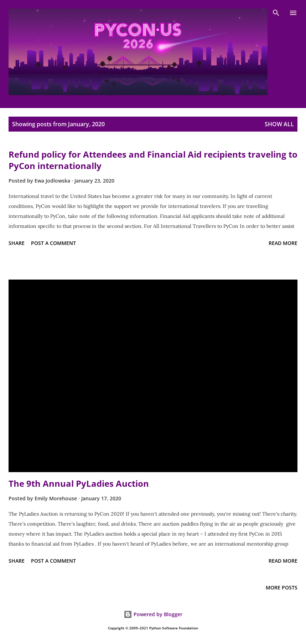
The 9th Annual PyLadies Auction (79, 483)
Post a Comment (53, 243)
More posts (282, 587)
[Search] (276, 13)
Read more (283, 243)
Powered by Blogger (153, 614)
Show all (279, 124)
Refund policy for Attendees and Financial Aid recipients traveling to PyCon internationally (153, 160)
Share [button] (17, 243)
